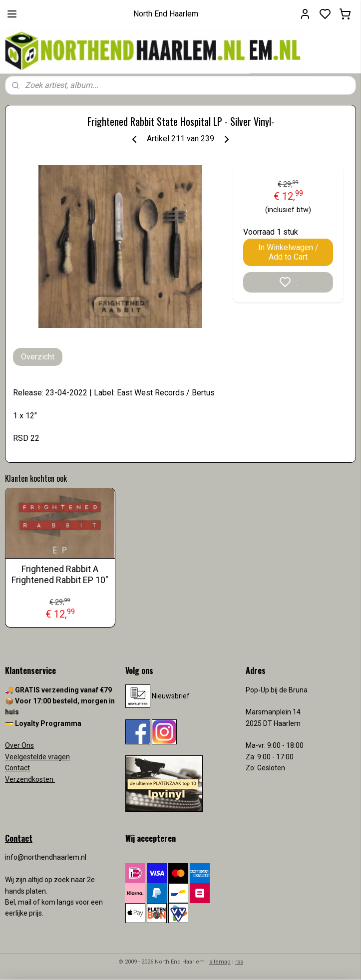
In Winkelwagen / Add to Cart (288, 252)
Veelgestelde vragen (37, 757)
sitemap (220, 962)
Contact (17, 768)
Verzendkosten (30, 779)
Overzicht (38, 357)
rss (239, 962)
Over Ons (19, 745)
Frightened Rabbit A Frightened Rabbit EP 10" (60, 574)
